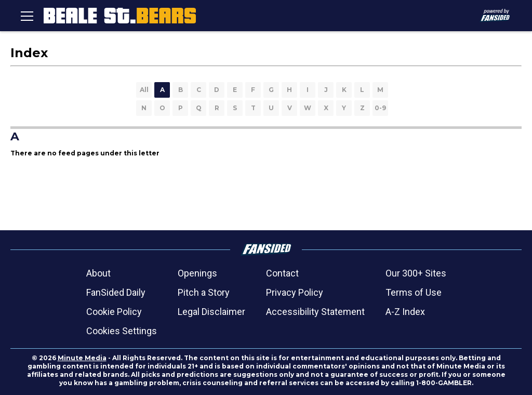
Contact (282, 273)
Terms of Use (414, 292)
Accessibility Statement (315, 312)
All (144, 90)
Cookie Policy (114, 312)
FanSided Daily (116, 292)
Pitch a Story (204, 292)
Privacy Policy (295, 292)
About (98, 273)
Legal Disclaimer (211, 312)
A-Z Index (405, 312)
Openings (197, 273)
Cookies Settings (122, 331)
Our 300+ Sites (416, 273)
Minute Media (82, 358)
